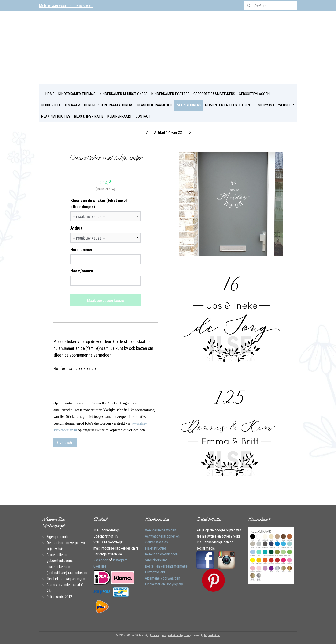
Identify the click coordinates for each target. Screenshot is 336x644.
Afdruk (76, 228)
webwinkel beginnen (179, 635)
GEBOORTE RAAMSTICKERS (214, 94)
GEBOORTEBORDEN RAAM (61, 105)
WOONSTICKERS (189, 105)
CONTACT (143, 116)
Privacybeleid (155, 572)
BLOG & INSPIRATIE (89, 116)
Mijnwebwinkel (212, 635)
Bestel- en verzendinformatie (166, 566)
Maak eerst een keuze (105, 300)
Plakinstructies (156, 548)
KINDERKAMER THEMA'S (77, 94)
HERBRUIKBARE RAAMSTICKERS (109, 105)
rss (164, 635)
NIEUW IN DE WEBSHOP (276, 105)
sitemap (156, 635)
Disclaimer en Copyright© (164, 584)
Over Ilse (100, 566)
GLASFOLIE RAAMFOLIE (155, 105)
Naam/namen (82, 271)
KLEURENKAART (120, 116)
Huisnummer (81, 250)
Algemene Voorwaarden (162, 578)
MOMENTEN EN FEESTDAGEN (227, 105)
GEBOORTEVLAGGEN (254, 94)
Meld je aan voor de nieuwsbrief (66, 6)
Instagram (120, 560)
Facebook (101, 560)
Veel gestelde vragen (161, 530)
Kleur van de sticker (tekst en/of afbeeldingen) (99, 203)
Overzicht (65, 443)
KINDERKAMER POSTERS (170, 94)
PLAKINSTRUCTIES (56, 116)
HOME (50, 94)
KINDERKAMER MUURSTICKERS (123, 94)
